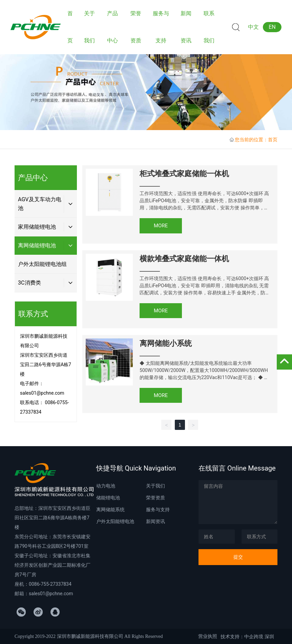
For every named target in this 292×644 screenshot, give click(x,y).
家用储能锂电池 (37, 227)
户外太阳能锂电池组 (42, 264)
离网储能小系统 (166, 343)
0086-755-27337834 (50, 584)
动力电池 (106, 486)
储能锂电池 (108, 498)
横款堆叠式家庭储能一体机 (184, 259)
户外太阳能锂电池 (115, 521)
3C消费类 (29, 283)
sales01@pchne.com (42, 393)
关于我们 (155, 486)
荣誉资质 (155, 498)
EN (272, 27)
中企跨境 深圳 (259, 637)
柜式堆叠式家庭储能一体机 (184, 174)
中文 (253, 27)
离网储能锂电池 (37, 245)
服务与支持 (158, 510)
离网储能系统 (110, 510)
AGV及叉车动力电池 (39, 204)
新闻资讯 (155, 521)
